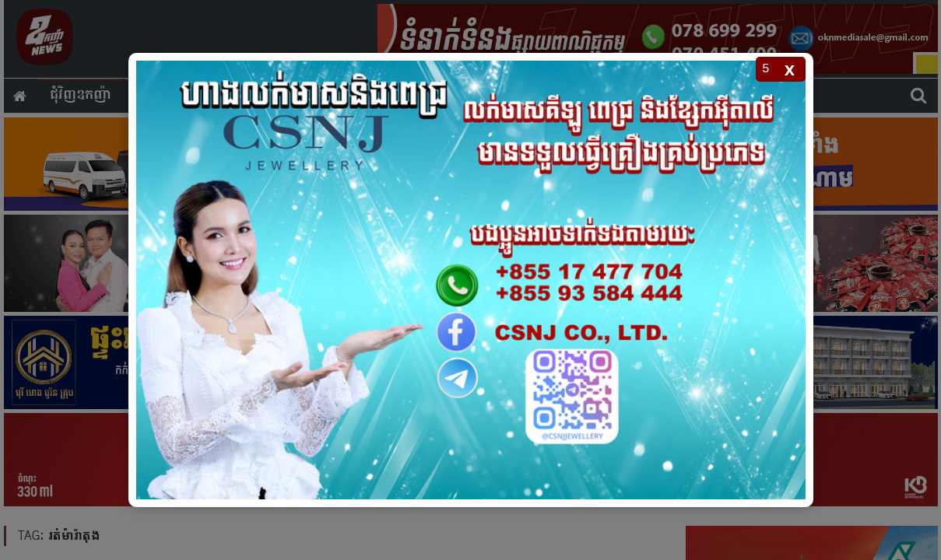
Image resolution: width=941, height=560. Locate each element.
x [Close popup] (790, 69)
